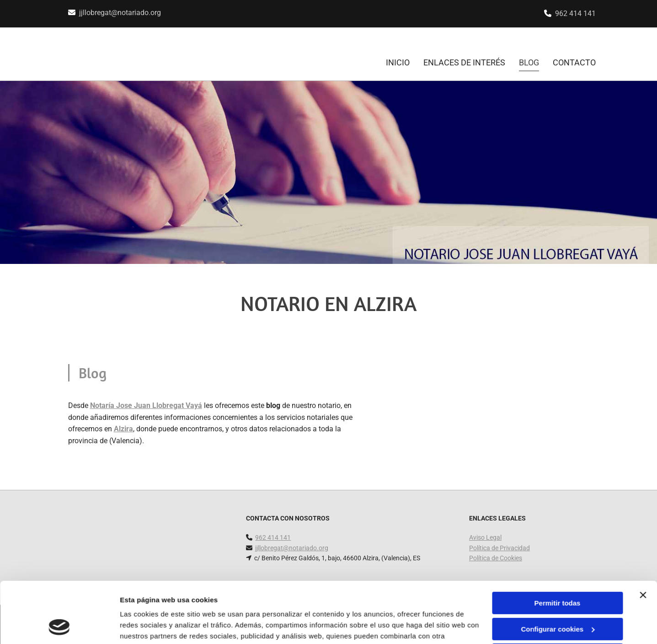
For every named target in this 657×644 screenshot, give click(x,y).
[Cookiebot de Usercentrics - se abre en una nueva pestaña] (59, 626)
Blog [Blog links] (529, 62)
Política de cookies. (187, 601)
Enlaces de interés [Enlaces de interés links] (464, 62)
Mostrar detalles (147, 626)
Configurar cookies (558, 572)
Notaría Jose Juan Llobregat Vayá (146, 405)
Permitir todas (558, 546)
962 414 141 (575, 13)
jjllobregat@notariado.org (120, 13)
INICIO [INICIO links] (398, 62)
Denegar (557, 598)
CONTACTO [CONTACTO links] (574, 62)
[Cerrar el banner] (643, 538)
